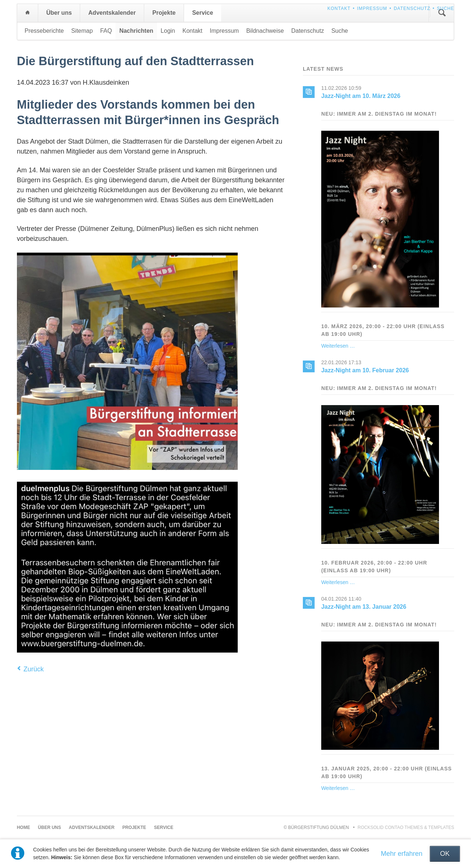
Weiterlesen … (338, 346)
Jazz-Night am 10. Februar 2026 (365, 370)
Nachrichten (136, 31)
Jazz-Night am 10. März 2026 (361, 96)
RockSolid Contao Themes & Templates (406, 827)
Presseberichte (44, 31)
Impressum (372, 8)
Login (168, 31)
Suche (445, 8)
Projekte (164, 13)
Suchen (442, 13)
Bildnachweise (265, 31)
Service (203, 13)
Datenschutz (412, 8)
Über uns (59, 13)
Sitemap (82, 31)
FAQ (106, 31)
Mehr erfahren (402, 854)
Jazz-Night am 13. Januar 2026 (364, 607)
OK (445, 854)
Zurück (34, 669)
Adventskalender (112, 13)
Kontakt (339, 8)
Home (28, 13)
